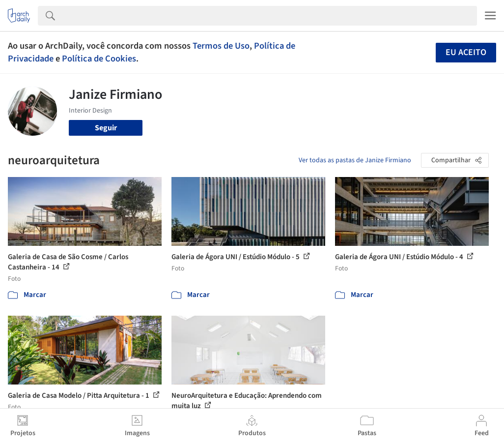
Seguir (106, 128)
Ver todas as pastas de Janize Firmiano (355, 160)
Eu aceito (466, 52)
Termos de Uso (221, 46)
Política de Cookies (99, 59)
